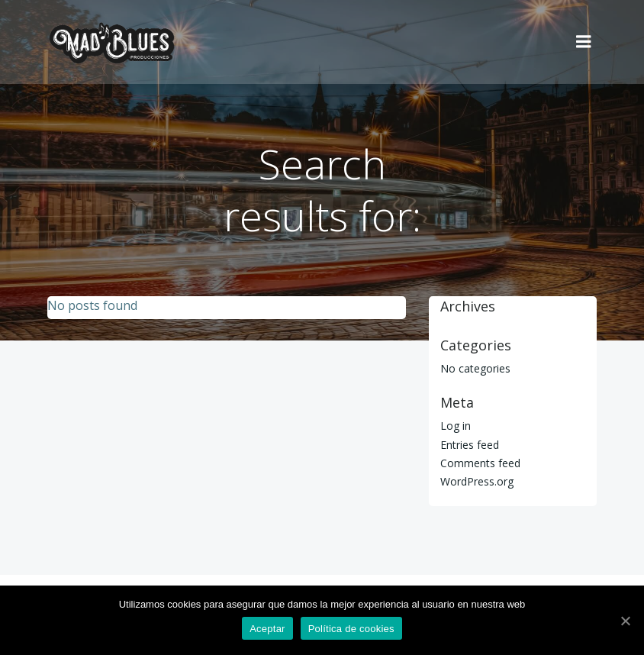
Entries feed (470, 445)
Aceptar (267, 629)
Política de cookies (351, 629)
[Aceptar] (625, 621)
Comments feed (480, 463)
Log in (456, 426)
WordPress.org (477, 481)
